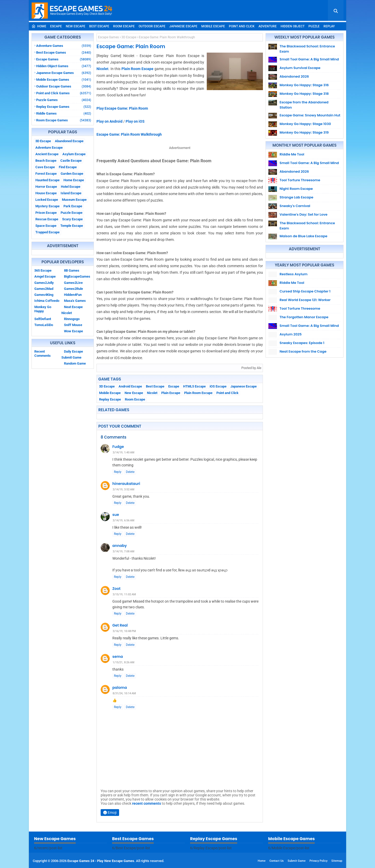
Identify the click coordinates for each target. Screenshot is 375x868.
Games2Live (73, 283)
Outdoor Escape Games (64, 86)
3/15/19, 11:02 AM (124, 594)
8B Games (72, 270)
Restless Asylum (293, 274)
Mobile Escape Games (64, 80)
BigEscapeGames (77, 276)
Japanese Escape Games (64, 73)
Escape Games (64, 59)
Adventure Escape (49, 148)
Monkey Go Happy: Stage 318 (304, 94)
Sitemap (337, 861)
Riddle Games (64, 113)
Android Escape (130, 386)
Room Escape (124, 26)
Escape (56, 26)
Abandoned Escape (69, 141)
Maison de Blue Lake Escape (303, 236)
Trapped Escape (47, 232)
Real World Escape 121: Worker (305, 300)
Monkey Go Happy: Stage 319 (304, 132)
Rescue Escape (47, 219)
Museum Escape (74, 200)
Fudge (118, 447)
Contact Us (277, 861)
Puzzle (314, 26)
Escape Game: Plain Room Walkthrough (129, 134)
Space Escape (46, 226)
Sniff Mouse (73, 325)
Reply (118, 472)
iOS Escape (218, 386)
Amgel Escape (45, 276)
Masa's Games (75, 301)
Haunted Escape (47, 180)
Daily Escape (73, 351)
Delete (130, 472)
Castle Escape (71, 161)
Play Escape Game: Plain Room (122, 108)
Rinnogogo (72, 319)
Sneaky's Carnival (295, 206)
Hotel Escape (71, 187)
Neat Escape (73, 307)
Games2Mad (44, 289)
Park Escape (73, 206)
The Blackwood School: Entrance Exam (307, 49)
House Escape (46, 193)
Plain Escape (171, 393)
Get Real (120, 625)
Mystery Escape (47, 206)
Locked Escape (47, 200)
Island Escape (71, 193)
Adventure (268, 26)
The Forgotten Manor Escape (304, 317)
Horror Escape (46, 187)
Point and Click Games (64, 93)
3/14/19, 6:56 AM (124, 520)
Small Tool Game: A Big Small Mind (309, 59)
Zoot (116, 589)
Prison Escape (46, 213)
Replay (329, 26)
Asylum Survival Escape (300, 68)
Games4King (44, 295)
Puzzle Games (64, 100)
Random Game (75, 363)
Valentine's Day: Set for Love (303, 214)
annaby (119, 546)
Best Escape (99, 26)
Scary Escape (72, 219)
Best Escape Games (64, 52)
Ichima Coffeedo (47, 301)
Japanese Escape (183, 26)
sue (116, 515)
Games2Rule (73, 289)
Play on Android (109, 121)
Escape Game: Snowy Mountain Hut (310, 115)
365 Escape (43, 270)
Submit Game (71, 357)
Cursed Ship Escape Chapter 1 (305, 291)
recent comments (147, 803)
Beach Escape (46, 161)
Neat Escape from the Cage (303, 351)
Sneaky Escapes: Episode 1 (302, 343)
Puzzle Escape (72, 213)
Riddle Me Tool (292, 154)
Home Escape (74, 180)
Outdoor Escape (152, 26)
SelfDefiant (43, 319)
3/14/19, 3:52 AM (124, 489)
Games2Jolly (44, 283)
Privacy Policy (318, 861)
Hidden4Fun (73, 295)
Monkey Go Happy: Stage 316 (304, 85)
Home (39, 26)
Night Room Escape (296, 189)
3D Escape (43, 141)
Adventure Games (64, 46)
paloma (120, 688)
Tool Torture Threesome (300, 180)
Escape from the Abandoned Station (304, 105)
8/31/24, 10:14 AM (124, 693)
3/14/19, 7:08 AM (124, 551)
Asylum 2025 (291, 334)
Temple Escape (72, 226)
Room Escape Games (64, 120)
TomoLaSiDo (44, 325)
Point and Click (242, 26)
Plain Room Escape (137, 69)
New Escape (76, 26)
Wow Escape (73, 331)
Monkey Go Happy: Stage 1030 (305, 124)
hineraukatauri (126, 484)
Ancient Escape (47, 154)
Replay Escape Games (64, 107)
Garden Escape (72, 174)
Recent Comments (43, 354)
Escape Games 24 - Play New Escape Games (101, 861)
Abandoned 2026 (294, 76)
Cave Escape (45, 167)
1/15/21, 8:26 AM (124, 662)
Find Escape (68, 167)
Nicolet (67, 313)
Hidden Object (293, 26)
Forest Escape (46, 174)
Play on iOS (135, 121)
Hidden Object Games (64, 66)
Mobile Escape (213, 26)
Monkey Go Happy (43, 309)
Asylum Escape (74, 154)
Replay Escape (110, 399)
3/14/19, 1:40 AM (124, 452)
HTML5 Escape (194, 386)
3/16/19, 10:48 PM (124, 631)
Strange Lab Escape (296, 197)
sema (118, 657)
